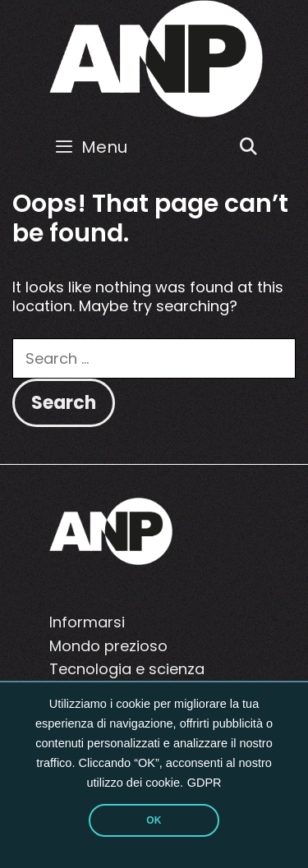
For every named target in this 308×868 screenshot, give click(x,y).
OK (154, 820)
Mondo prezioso (108, 646)
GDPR (205, 783)
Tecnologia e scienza (127, 669)
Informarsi (87, 622)
